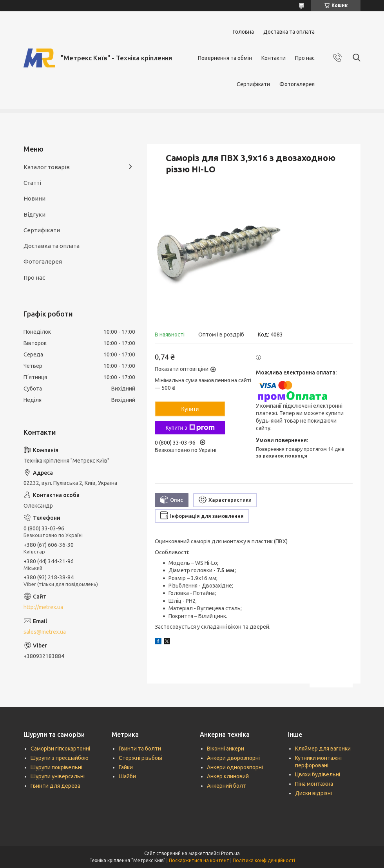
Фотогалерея (297, 84)
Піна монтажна (314, 784)
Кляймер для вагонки (323, 749)
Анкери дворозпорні (233, 758)
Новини (34, 198)
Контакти (274, 58)
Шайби (127, 776)
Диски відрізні (313, 793)
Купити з (190, 428)
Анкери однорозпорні (235, 767)
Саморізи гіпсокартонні (60, 749)
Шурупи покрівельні (56, 767)
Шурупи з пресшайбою (60, 758)
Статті (32, 183)
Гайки (126, 767)
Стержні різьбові (140, 758)
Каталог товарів (47, 167)
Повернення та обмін (225, 58)
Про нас (305, 58)
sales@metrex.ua (45, 632)
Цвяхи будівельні (318, 774)
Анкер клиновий (228, 776)
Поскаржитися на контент (199, 860)
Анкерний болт (226, 786)
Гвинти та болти (140, 749)
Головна (244, 32)
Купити (190, 409)
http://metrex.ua (43, 607)
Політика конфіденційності (264, 860)
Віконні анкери (226, 749)
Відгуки (34, 214)
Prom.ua (230, 853)
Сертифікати (253, 84)
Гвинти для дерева (55, 786)
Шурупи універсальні (58, 776)
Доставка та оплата (289, 32)
